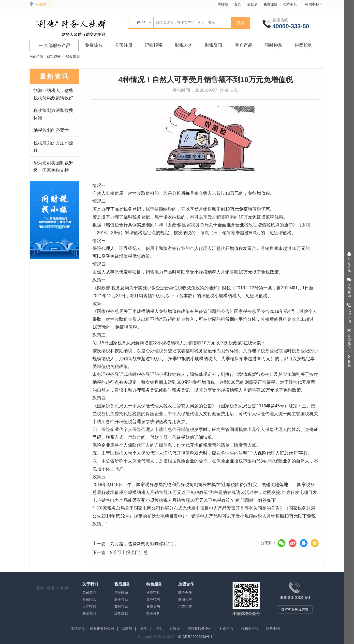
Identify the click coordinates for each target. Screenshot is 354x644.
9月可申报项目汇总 (129, 552)
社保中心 (226, 629)
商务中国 (273, 629)
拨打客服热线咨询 (295, 610)
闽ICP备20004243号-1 (195, 637)
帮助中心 (314, 4)
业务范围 (153, 599)
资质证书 (153, 606)
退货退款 (121, 613)
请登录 (252, 4)
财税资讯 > (55, 57)
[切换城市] (43, 4)
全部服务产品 (54, 46)
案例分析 (153, 613)
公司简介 (89, 593)
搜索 (241, 23)
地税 (158, 629)
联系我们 (89, 613)
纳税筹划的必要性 (51, 130)
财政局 (175, 629)
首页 (237, 4)
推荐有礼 (290, 4)
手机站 (223, 4)
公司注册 (124, 45)
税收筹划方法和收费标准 (53, 114)
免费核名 (94, 45)
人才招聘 (89, 606)
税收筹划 (73, 57)
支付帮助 (121, 606)
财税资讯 (214, 45)
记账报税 (154, 45)
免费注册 (270, 4)
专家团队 (89, 599)
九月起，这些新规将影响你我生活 (143, 544)
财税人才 (184, 45)
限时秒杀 (274, 45)
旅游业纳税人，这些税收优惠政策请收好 (53, 94)
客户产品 (244, 45)
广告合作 (185, 606)
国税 (143, 629)
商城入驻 (185, 599)
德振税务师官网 (102, 629)
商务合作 (185, 593)
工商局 (127, 629)
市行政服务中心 (200, 629)
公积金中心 (250, 629)
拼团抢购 (304, 45)
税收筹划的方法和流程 (53, 147)
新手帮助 (121, 599)
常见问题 (121, 593)
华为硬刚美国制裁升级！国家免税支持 (53, 167)
